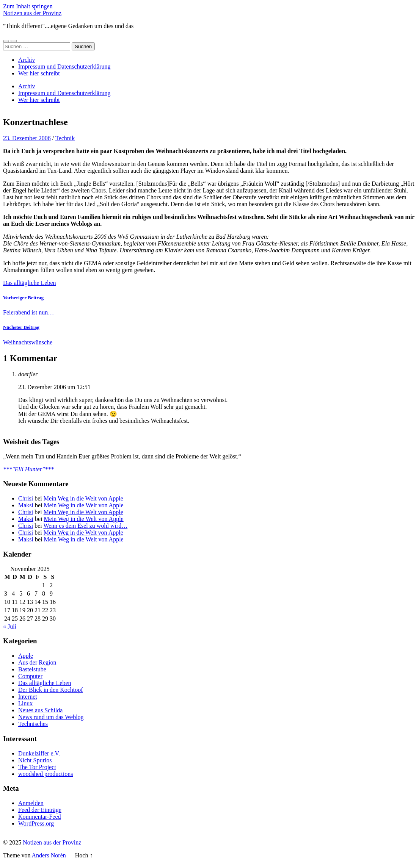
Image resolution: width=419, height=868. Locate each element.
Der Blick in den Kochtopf (51, 690)
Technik (65, 138)
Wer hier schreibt (39, 73)
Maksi (26, 505)
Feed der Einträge (40, 810)
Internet (28, 697)
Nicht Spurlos (35, 760)
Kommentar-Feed (40, 817)
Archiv (27, 60)
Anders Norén (49, 855)
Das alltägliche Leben (30, 283)
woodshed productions (46, 774)
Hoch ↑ (84, 855)
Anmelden (31, 803)
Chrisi (26, 498)
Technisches (33, 724)
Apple (26, 656)
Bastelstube (32, 669)
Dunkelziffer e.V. (39, 753)
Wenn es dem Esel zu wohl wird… (85, 526)
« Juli (10, 626)
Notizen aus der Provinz (32, 13)
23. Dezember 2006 (27, 138)
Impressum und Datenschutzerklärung (64, 66)
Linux (25, 703)
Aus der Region (37, 662)
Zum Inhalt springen (28, 6)
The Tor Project (37, 767)
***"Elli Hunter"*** (28, 469)
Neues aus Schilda (40, 710)
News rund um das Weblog (51, 717)
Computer (30, 676)
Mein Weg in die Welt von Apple (83, 498)
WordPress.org (36, 823)
